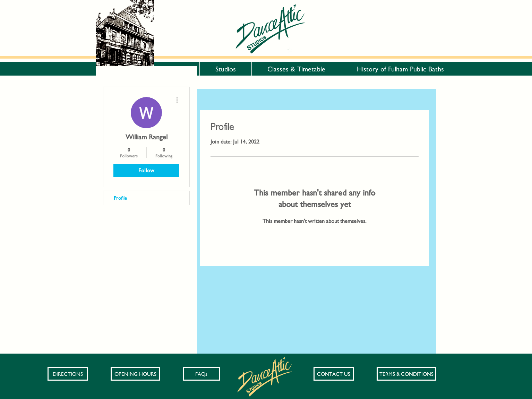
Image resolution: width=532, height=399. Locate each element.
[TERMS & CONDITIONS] (406, 374)
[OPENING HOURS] (135, 374)
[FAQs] (201, 374)
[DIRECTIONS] (68, 374)
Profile (120, 198)
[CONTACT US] (334, 374)
